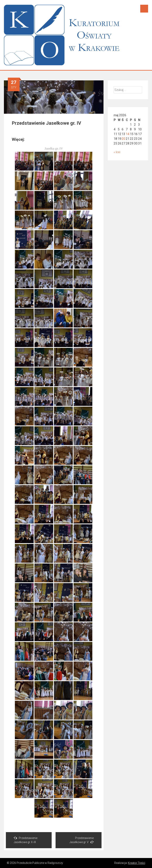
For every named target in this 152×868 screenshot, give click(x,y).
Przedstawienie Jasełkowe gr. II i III (26, 840)
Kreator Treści (137, 863)
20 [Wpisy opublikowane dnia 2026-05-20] (123, 139)
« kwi (117, 152)
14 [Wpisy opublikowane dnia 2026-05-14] (128, 134)
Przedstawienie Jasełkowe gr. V (82, 840)
